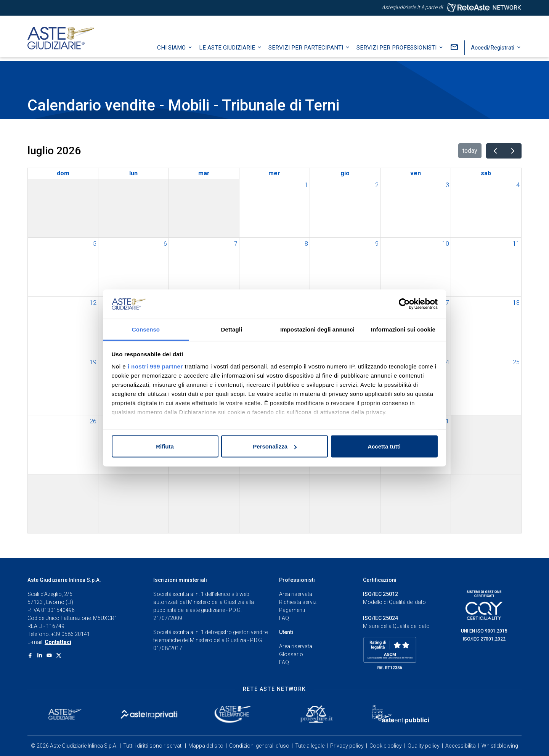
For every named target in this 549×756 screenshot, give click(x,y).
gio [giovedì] (345, 173)
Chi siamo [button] (172, 51)
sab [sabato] (486, 173)
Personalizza (275, 446)
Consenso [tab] (146, 329)
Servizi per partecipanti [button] (307, 51)
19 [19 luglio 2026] (93, 362)
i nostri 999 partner (155, 366)
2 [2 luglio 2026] (377, 185)
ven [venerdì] (416, 173)
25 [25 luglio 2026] (516, 362)
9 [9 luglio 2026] (377, 244)
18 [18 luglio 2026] (516, 303)
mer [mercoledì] (274, 173)
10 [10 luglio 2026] (446, 244)
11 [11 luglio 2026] (516, 244)
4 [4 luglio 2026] (518, 185)
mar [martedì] (204, 173)
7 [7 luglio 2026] (236, 244)
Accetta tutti (384, 446)
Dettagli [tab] (232, 329)
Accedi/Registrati (493, 51)
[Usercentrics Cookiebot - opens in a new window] (404, 304)
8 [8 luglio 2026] (306, 244)
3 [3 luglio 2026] (447, 185)
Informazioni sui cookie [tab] (403, 329)
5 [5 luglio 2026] (95, 244)
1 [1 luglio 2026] (306, 185)
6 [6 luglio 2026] (165, 244)
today (470, 151)
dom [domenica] (63, 173)
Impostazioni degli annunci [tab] (317, 329)
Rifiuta (165, 446)
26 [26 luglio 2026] (93, 421)
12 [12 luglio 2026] (93, 303)
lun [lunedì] (133, 173)
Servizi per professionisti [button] (397, 51)
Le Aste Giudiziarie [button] (228, 51)
